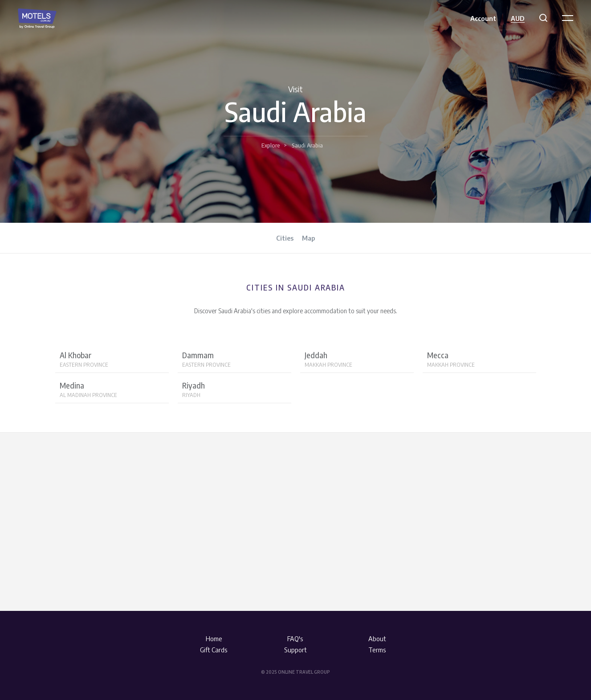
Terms (377, 650)
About (377, 639)
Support (295, 650)
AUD (518, 18)
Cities (285, 238)
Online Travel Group (304, 672)
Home (214, 639)
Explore (271, 145)
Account (483, 18)
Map (308, 238)
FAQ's (295, 639)
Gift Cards (214, 650)
